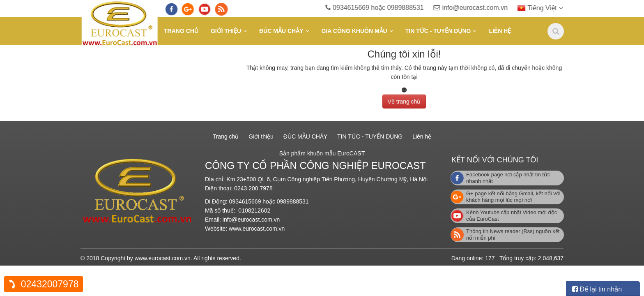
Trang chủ (181, 31)
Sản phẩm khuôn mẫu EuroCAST (322, 153)
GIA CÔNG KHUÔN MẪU (354, 31)
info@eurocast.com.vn (482, 8)
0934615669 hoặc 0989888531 (386, 8)
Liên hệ (500, 31)
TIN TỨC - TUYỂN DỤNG (438, 31)
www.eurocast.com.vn (257, 229)
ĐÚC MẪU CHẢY (281, 31)
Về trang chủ (404, 100)
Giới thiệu (226, 31)
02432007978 (50, 284)
